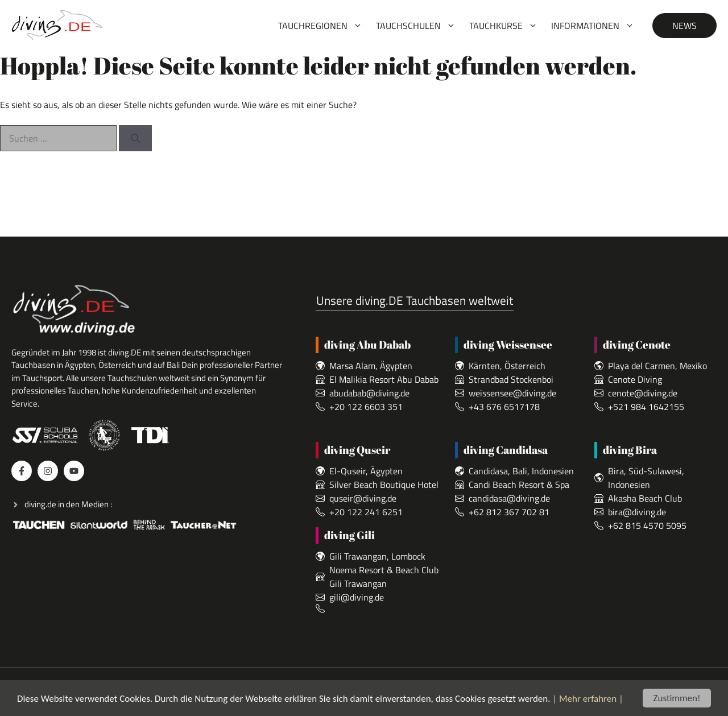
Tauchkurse (507, 26)
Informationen (596, 26)
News (684, 26)
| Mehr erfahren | (588, 699)
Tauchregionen (324, 26)
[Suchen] (135, 138)
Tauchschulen (419, 26)
